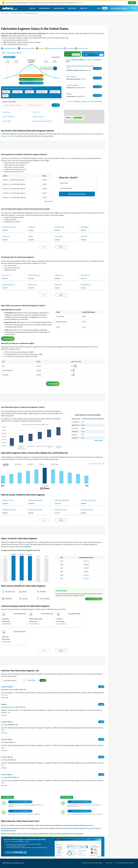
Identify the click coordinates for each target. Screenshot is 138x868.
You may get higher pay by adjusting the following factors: (17, 88)
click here (28, 547)
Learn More (81, 3)
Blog (99, 8)
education (11, 136)
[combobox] (14, 105)
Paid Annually (9, 57)
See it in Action (78, 118)
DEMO (105, 8)
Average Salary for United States (42, 121)
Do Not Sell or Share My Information (125, 863)
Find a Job (84, 8)
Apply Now (97, 68)
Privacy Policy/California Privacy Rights (92, 863)
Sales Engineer (71, 76)
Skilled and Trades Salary (17, 13)
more (6, 695)
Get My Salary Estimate (77, 194)
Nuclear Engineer (7, 722)
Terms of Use (109, 863)
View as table (56, 57)
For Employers (45, 8)
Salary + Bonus (11, 53)
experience (92, 134)
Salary (7, 13)
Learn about (16, 852)
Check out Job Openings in (83, 61)
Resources (73, 8)
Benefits (19, 53)
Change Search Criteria (9, 102)
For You (33, 8)
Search (56, 105)
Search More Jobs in (84, 101)
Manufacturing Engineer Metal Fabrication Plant (80, 67)
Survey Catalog (59, 8)
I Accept (132, 3)
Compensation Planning (119, 8)
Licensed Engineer (73, 85)
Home (3, 13)
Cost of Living (6, 121)
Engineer (69, 94)
